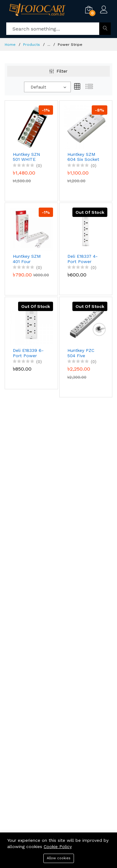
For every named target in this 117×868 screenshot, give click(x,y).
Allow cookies (59, 858)
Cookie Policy (58, 846)
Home (10, 45)
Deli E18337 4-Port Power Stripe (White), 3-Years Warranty (83, 259)
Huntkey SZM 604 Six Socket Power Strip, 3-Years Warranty (84, 157)
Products (32, 45)
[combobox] (47, 87)
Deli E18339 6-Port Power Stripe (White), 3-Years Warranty (28, 353)
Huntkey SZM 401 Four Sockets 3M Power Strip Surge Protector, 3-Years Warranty (28, 259)
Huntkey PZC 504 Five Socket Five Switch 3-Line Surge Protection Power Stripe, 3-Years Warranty (82, 353)
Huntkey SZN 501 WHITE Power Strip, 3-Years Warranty (29, 157)
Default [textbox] (38, 87)
